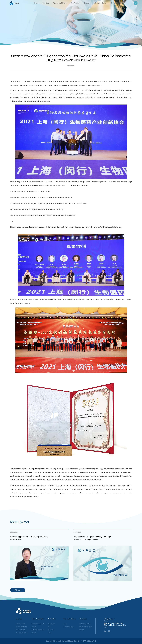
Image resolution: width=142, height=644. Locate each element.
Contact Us (114, 3)
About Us (46, 3)
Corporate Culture (21, 630)
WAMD (49, 633)
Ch (136, 3)
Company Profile (20, 624)
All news (18, 590)
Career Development (86, 627)
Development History (21, 633)
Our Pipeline (75, 3)
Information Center (100, 3)
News (65, 624)
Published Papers (68, 627)
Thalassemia (51, 630)
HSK (48, 627)
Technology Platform (60, 3)
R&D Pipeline (51, 624)
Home (36, 3)
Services (87, 3)
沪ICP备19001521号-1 (89, 641)
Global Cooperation (85, 624)
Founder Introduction (21, 627)
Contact (82, 630)
